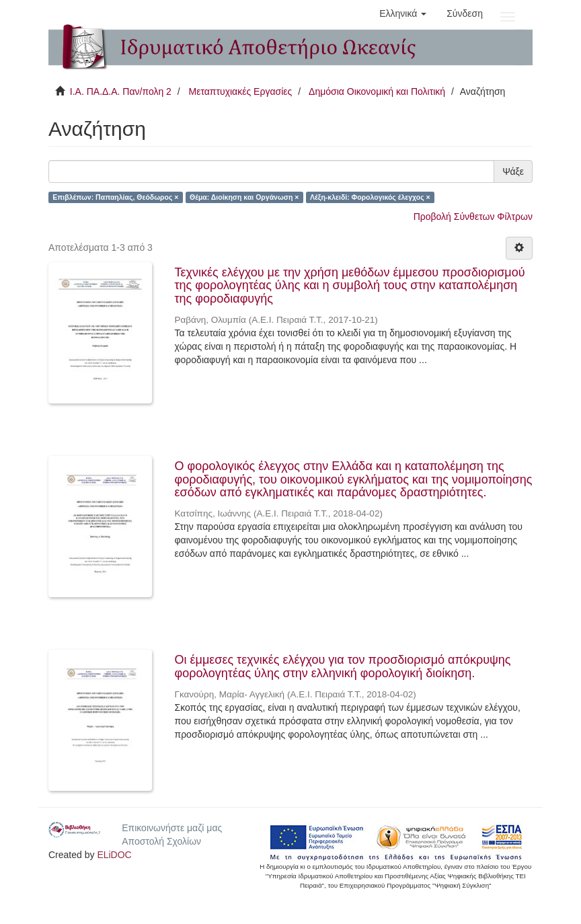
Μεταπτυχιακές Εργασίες (240, 91)
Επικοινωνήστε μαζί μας (172, 828)
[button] (403, 13)
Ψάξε (513, 171)
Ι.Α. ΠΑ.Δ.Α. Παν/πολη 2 (121, 91)
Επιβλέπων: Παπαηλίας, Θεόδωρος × (115, 197)
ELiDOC (114, 855)
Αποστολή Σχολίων (161, 841)
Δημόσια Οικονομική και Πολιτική (377, 91)
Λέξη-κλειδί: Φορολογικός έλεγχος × (370, 197)
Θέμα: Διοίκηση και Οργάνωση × (244, 197)
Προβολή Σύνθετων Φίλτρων (473, 217)
